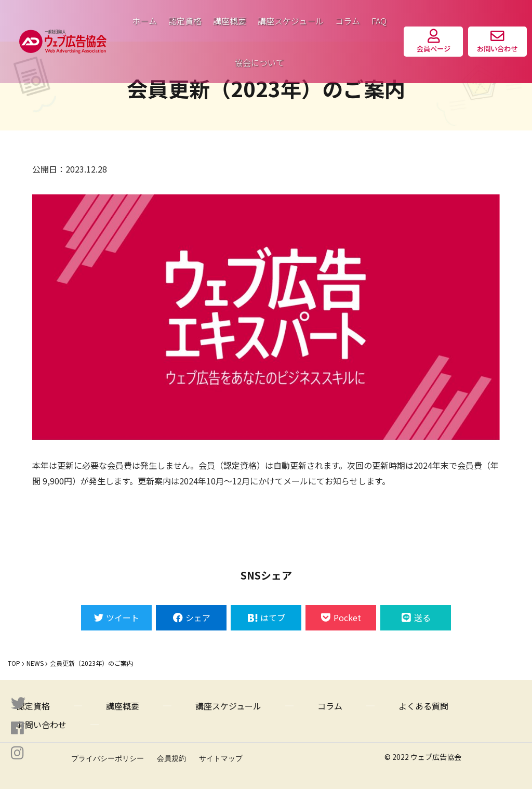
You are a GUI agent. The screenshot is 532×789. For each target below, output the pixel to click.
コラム (348, 21)
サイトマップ (221, 758)
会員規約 (171, 758)
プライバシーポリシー (108, 758)
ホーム (144, 21)
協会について (259, 62)
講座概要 (230, 21)
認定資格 (185, 21)
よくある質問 (423, 706)
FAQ (379, 21)
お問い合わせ (497, 41)
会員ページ (434, 41)
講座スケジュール (291, 21)
